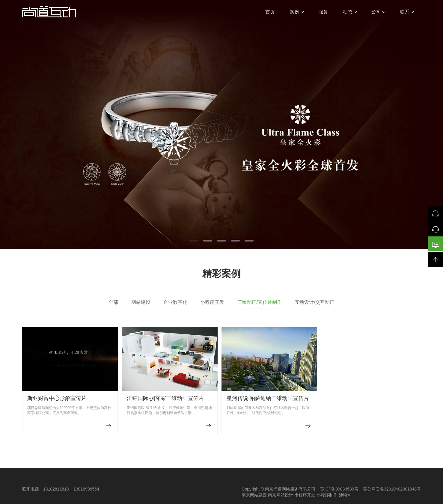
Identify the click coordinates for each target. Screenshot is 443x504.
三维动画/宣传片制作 (260, 302)
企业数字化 (175, 302)
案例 (297, 12)
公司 (378, 12)
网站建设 (141, 302)
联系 (407, 12)
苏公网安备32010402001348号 (392, 489)
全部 (113, 302)
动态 (350, 12)
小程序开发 (212, 302)
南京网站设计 (281, 495)
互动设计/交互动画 (314, 302)
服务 (323, 12)
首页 (270, 12)
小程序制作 (327, 495)
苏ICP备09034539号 (339, 489)
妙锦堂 (345, 495)
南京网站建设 (254, 495)
